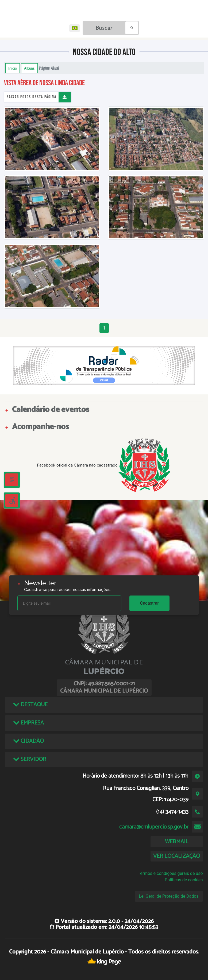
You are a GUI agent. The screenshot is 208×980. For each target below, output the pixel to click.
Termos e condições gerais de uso (170, 873)
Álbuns (29, 68)
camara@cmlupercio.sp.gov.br (154, 827)
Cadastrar (149, 603)
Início (13, 68)
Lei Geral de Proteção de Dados (169, 896)
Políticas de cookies (184, 880)
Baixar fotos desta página (32, 97)
